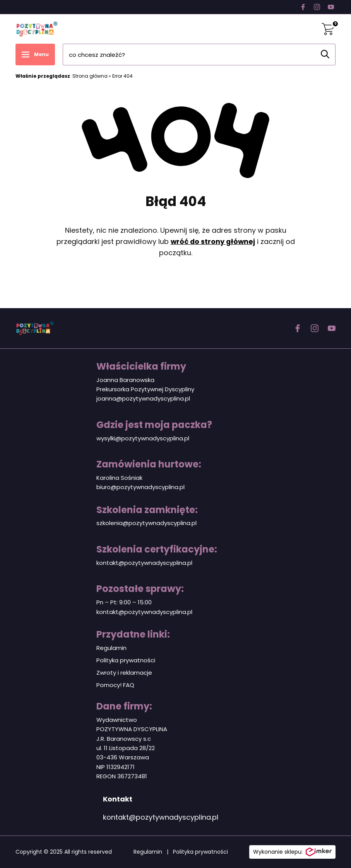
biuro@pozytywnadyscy (131, 487)
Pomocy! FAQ (115, 685)
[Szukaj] (325, 54)
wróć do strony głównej (213, 241)
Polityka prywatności (126, 660)
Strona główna (90, 76)
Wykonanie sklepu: (292, 852)
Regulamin (111, 648)
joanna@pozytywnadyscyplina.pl (143, 398)
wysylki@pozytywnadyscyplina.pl (143, 438)
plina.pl (175, 487)
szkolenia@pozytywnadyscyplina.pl (146, 523)
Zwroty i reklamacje (124, 673)
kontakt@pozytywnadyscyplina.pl (144, 563)
